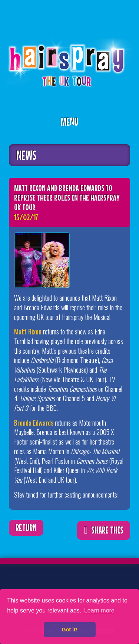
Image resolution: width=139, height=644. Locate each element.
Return (26, 528)
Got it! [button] (69, 630)
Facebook (39, 584)
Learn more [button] (99, 610)
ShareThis (117, 156)
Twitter (16, 584)
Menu (69, 122)
